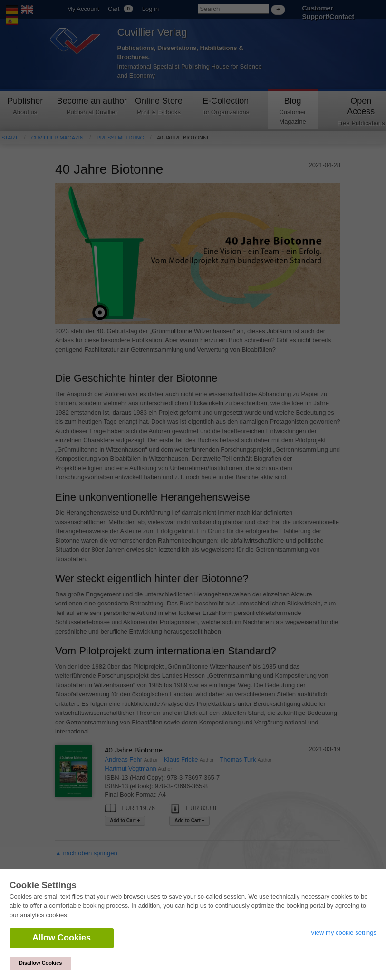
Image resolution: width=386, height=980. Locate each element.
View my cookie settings (344, 933)
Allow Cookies (62, 938)
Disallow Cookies (40, 963)
